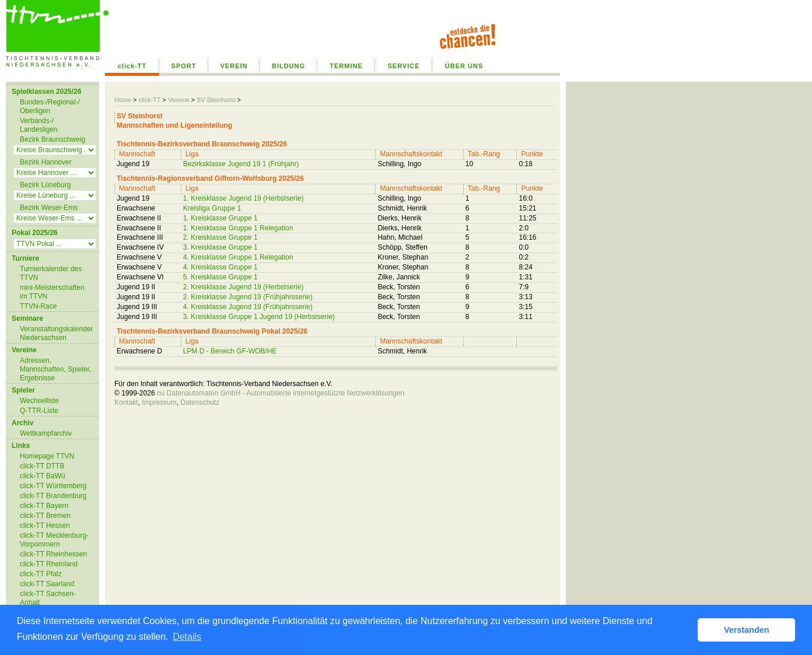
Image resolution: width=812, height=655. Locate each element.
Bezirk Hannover (46, 162)
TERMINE (346, 66)
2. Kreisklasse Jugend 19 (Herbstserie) (244, 287)
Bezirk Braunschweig (52, 139)
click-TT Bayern (44, 506)
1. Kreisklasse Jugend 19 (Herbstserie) (244, 198)
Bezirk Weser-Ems (49, 208)
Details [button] (187, 637)
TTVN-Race (38, 306)
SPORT (184, 66)
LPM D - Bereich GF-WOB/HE (230, 351)
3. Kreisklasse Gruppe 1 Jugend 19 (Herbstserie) (259, 317)
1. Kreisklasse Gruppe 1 (220, 218)
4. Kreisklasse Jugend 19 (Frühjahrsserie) (248, 307)
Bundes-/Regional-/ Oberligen (50, 106)
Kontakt (126, 402)
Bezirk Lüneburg (45, 185)
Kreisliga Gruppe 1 (212, 208)
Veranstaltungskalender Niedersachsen (56, 333)
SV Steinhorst (216, 100)
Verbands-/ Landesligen (39, 125)
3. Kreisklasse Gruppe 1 (220, 247)
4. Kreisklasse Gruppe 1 (220, 267)
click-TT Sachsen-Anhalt (48, 598)
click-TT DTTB (42, 466)
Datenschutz (200, 402)
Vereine (179, 100)
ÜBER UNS (464, 66)
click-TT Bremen (45, 516)
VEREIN (234, 66)
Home (123, 100)
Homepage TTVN (47, 456)
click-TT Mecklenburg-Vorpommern (54, 540)
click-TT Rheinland (49, 564)
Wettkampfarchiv (46, 433)
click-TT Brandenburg (53, 496)
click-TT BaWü (43, 476)
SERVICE (403, 66)
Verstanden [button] (747, 630)
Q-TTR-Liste (39, 411)
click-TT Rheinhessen (53, 554)
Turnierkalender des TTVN (51, 273)
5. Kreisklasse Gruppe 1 (220, 277)
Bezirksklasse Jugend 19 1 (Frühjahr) (241, 164)
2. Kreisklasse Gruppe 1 (220, 237)
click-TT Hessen (45, 526)
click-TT (132, 66)
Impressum (159, 402)
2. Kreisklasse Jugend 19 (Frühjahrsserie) (248, 297)
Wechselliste (39, 401)
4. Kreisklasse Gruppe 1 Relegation (238, 257)
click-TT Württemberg (53, 486)
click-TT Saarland (47, 584)
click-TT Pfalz (41, 574)
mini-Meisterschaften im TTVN (52, 292)
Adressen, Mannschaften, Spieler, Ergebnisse (55, 369)
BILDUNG (288, 66)
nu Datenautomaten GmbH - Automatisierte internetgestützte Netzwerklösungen (281, 393)
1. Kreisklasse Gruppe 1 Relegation (238, 228)
